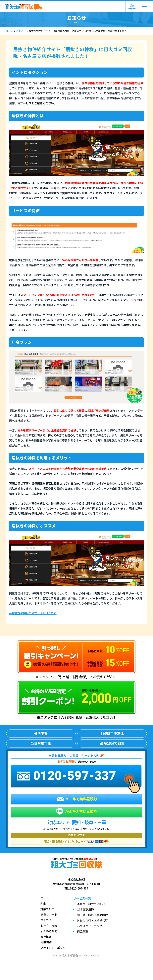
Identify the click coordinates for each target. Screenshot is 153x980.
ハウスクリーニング (90, 926)
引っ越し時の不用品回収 (92, 915)
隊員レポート (49, 915)
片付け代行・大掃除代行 (92, 920)
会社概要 (46, 937)
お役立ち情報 (49, 926)
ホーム (10, 31)
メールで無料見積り (77, 799)
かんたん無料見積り (76, 812)
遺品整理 (83, 932)
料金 (43, 904)
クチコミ (46, 920)
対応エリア (47, 909)
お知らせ (21, 31)
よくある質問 (49, 931)
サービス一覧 (82, 898)
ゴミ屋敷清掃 (85, 909)
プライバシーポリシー (54, 948)
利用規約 (46, 942)
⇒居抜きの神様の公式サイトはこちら (33, 613)
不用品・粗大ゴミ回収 (91, 904)
